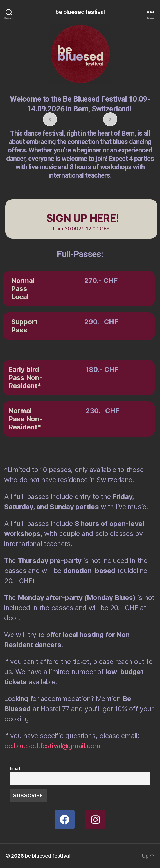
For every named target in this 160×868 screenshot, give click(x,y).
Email (15, 768)
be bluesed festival (80, 12)
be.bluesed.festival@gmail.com (52, 746)
